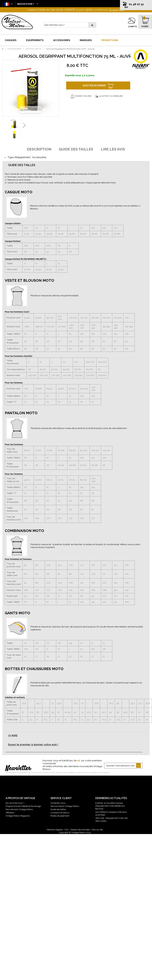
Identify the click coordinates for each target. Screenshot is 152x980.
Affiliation (10, 813)
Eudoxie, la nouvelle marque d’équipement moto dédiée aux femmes (110, 806)
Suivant (24, 125)
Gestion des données (80, 830)
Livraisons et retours (60, 813)
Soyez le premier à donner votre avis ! (33, 745)
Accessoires (39, 157)
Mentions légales (55, 830)
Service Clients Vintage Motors (65, 806)
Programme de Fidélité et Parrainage (23, 806)
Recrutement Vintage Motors (19, 809)
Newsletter (18, 769)
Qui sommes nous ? (15, 803)
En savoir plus (116, 10)
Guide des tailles (58, 809)
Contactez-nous (58, 803)
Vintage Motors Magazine (18, 816)
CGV (67, 830)
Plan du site (97, 830)
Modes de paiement (60, 816)
